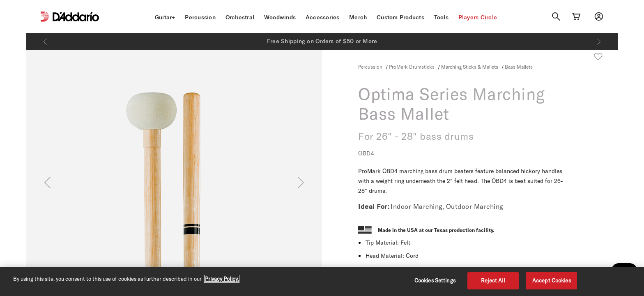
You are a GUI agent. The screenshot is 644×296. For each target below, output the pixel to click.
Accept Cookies (552, 280)
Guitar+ (165, 17)
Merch (358, 17)
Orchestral (240, 17)
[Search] (556, 16)
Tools (441, 17)
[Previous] (45, 42)
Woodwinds (280, 17)
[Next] (599, 42)
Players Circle (478, 17)
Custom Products (400, 17)
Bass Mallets (519, 67)
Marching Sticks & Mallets (470, 67)
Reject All (493, 280)
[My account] (599, 16)
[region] (322, 281)
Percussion (200, 17)
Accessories (323, 17)
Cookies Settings (435, 280)
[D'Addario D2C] (76, 17)
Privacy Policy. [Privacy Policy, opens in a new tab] (222, 279)
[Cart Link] (576, 16)
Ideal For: (374, 206)
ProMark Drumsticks (412, 67)
